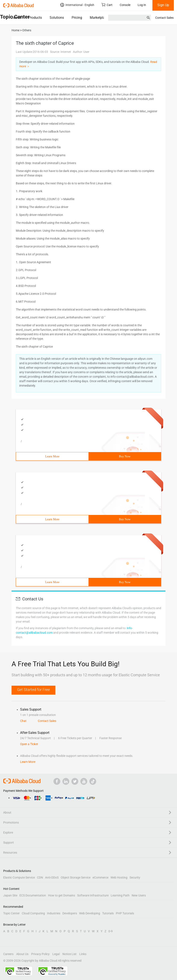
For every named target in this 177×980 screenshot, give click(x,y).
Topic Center (11, 913)
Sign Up (163, 5)
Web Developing (90, 913)
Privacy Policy (40, 954)
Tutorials (108, 913)
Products (35, 18)
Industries (54, 913)
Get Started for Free (33, 690)
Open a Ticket (29, 744)
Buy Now (125, 456)
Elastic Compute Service (19, 877)
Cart (107, 5)
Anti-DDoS (52, 877)
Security (135, 877)
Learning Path (120, 895)
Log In (142, 5)
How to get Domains (62, 895)
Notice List (69, 954)
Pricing (77, 18)
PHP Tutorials (125, 913)
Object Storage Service (76, 877)
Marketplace (99, 18)
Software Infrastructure (93, 895)
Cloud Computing (33, 913)
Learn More (52, 456)
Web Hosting (119, 877)
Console (125, 5)
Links (83, 954)
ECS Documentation (33, 895)
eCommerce (100, 877)
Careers (8, 954)
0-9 (111, 931)
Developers (70, 913)
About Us (22, 954)
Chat (23, 721)
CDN (40, 877)
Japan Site (10, 895)
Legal (56, 954)
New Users (139, 895)
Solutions (57, 18)
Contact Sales (164, 18)
